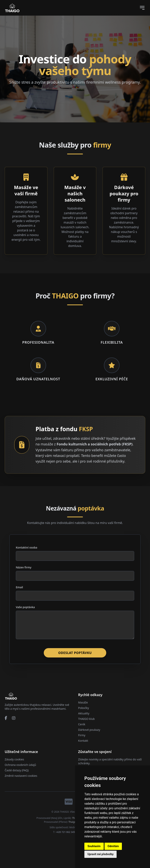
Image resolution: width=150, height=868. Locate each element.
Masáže (83, 702)
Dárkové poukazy (89, 730)
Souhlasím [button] (94, 846)
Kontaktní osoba (27, 547)
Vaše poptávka (25, 607)
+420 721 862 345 (65, 832)
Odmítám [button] (113, 846)
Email (19, 587)
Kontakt (83, 741)
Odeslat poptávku (75, 653)
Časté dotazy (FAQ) (17, 770)
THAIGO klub (86, 719)
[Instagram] (14, 718)
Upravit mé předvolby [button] (100, 854)
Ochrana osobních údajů (20, 765)
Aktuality (84, 713)
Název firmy (24, 567)
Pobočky (83, 708)
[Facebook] (6, 718)
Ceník (82, 724)
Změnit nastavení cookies (21, 776)
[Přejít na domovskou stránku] (11, 696)
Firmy (82, 735)
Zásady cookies (14, 759)
